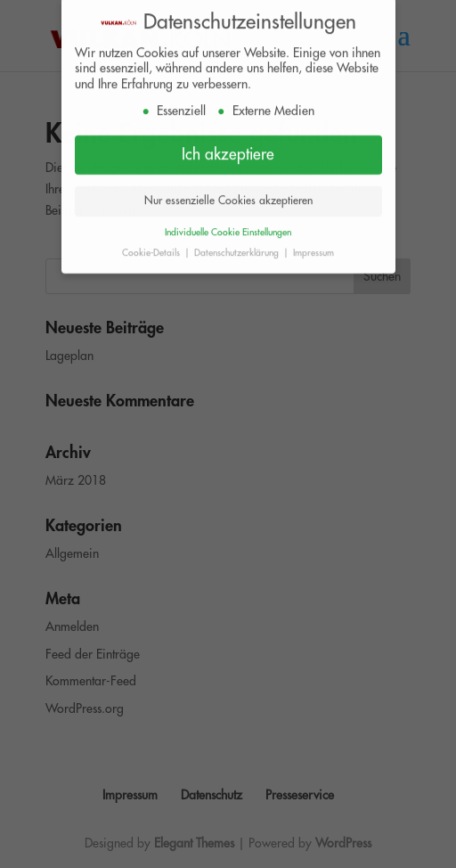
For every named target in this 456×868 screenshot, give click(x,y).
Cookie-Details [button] (152, 247)
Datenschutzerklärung (238, 247)
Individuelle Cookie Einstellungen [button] (228, 227)
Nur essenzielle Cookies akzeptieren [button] (228, 195)
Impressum (313, 247)
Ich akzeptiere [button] (228, 149)
